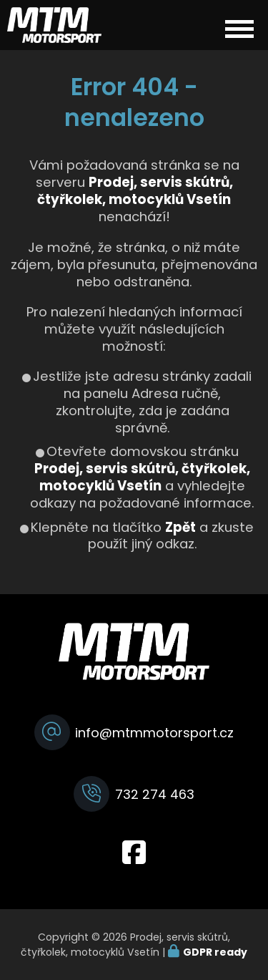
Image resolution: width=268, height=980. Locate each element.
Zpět (180, 527)
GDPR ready (215, 952)
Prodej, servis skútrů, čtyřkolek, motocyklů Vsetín (142, 477)
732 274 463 (155, 794)
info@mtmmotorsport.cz (154, 733)
